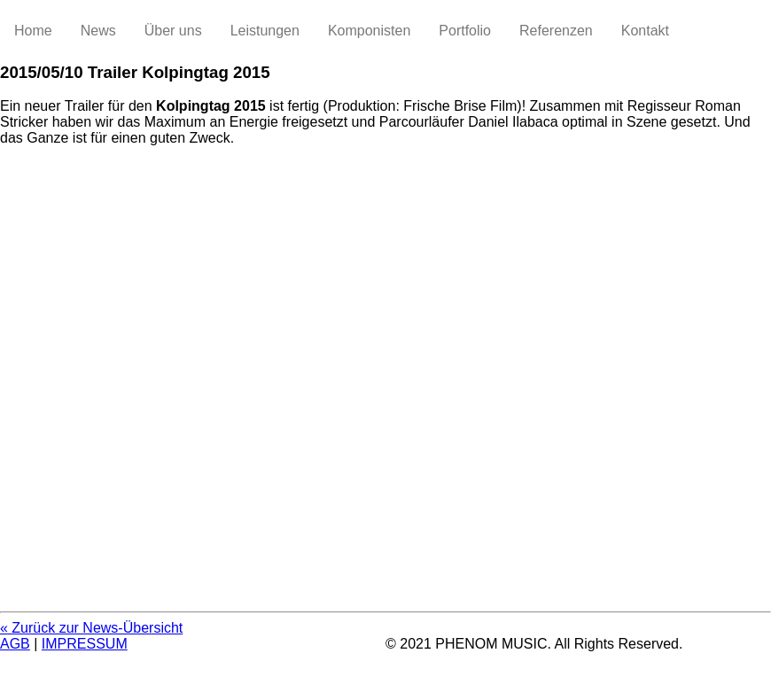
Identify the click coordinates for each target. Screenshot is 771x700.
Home (33, 31)
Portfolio (465, 31)
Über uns (173, 31)
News (98, 31)
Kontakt (645, 31)
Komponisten (369, 31)
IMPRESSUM (85, 644)
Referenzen (556, 31)
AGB (15, 644)
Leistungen (265, 31)
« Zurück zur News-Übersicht (91, 628)
